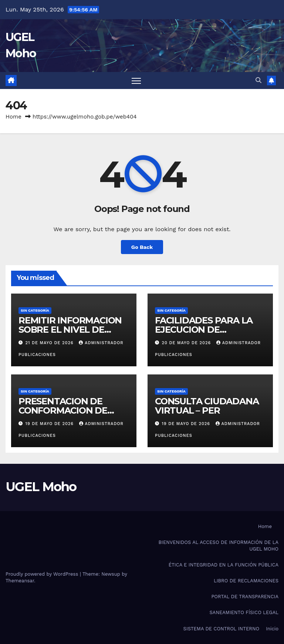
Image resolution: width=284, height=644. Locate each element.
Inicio (272, 629)
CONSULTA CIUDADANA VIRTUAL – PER (207, 406)
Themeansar (20, 581)
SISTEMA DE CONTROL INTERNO (222, 629)
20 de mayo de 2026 (187, 343)
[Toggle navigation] (136, 81)
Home (13, 117)
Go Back (142, 247)
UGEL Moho (41, 487)
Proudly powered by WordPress (43, 574)
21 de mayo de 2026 (50, 343)
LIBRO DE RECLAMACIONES (246, 581)
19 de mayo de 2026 (50, 424)
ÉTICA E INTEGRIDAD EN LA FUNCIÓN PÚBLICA (224, 565)
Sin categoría (35, 310)
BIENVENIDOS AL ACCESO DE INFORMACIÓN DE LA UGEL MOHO (219, 546)
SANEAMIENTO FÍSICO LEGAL (244, 612)
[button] (258, 80)
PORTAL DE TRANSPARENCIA (245, 597)
